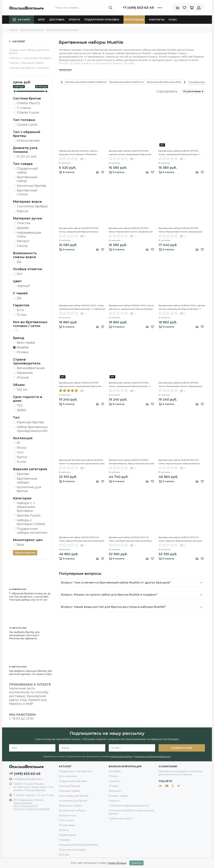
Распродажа (134, 20)
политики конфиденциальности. (153, 756)
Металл (23, 241)
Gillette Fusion (28, 113)
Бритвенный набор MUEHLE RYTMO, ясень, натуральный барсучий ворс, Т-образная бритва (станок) (180, 153)
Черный (23, 286)
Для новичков (68, 776)
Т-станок (24, 108)
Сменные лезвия (69, 791)
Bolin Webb (26, 343)
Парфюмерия (67, 835)
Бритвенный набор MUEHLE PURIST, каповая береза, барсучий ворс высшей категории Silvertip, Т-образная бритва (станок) (131, 462)
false (20, 545)
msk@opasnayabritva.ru (28, 779)
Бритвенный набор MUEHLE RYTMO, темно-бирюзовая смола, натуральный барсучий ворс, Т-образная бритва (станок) (180, 230)
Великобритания (31, 368)
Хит (20, 274)
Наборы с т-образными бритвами (30, 58)
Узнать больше (117, 863)
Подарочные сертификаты (76, 771)
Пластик (24, 223)
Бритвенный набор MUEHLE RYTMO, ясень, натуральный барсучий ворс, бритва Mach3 (79, 230)
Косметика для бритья (29, 489)
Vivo (20, 452)
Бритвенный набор (27, 179)
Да (19, 262)
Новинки (65, 840)
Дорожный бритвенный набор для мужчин (171, 82)
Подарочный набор (27, 170)
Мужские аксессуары (72, 850)
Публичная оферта (121, 819)
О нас (173, 20)
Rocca (22, 448)
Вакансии (115, 791)
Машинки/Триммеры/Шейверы (79, 845)
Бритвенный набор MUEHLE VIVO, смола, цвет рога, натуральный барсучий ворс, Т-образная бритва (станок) (132, 307)
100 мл (22, 390)
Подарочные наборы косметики (32, 531)
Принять (136, 863)
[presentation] (62, 82)
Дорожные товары (71, 806)
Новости (114, 801)
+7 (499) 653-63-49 (138, 8)
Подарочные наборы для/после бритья (29, 52)
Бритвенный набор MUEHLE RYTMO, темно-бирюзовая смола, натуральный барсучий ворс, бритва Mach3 (131, 230)
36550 (22, 410)
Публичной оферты (121, 756)
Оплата (74, 20)
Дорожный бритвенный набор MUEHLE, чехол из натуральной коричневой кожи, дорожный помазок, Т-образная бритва (82, 462)
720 (20, 405)
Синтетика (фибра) (32, 206)
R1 (18, 443)
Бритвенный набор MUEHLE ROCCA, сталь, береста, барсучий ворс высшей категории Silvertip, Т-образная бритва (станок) (180, 539)
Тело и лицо (66, 820)
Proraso (23, 352)
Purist (21, 462)
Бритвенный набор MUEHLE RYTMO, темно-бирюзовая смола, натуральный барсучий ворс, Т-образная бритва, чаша (182, 385)
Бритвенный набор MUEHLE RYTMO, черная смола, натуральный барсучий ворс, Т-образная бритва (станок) (130, 153)
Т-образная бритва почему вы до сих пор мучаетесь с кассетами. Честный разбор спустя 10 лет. (30, 597)
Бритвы (23, 474)
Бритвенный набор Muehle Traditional (86, 82)
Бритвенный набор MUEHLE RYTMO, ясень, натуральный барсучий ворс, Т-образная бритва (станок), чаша (130, 385)
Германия (25, 373)
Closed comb (27, 125)
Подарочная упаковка (102, 20)
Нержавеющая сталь (29, 234)
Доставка (57, 20)
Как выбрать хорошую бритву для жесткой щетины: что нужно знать (31, 673)
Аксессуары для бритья (74, 796)
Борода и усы (68, 815)
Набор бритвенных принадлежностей (32, 429)
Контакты (157, 20)
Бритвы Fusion (29, 515)
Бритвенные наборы (27, 481)
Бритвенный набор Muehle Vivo (127, 82)
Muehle (23, 347)
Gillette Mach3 (28, 103)
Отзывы (113, 786)
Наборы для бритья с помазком (29, 68)
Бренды (64, 855)
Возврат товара (119, 796)
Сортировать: (167, 91)
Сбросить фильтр (25, 553)
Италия (23, 378)
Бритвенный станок (27, 192)
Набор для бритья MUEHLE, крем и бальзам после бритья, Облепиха (78, 153)
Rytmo (22, 457)
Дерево (23, 228)
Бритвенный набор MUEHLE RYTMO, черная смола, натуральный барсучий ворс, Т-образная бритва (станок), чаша (81, 385)
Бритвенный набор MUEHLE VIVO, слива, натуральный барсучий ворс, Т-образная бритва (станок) (82, 307)
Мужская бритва (30, 422)
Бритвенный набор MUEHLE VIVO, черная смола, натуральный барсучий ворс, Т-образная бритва (182, 307)
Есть (20, 310)
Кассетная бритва (31, 186)
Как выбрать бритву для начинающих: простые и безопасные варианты (24, 635)
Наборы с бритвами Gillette (26, 63)
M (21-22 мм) (27, 156)
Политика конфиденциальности (129, 806)
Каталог (22, 20)
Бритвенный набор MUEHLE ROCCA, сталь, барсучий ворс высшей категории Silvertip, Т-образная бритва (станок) (82, 539)
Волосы (64, 830)
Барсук (23, 211)
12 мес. (22, 315)
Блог (42, 20)
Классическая (28, 141)
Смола (22, 246)
